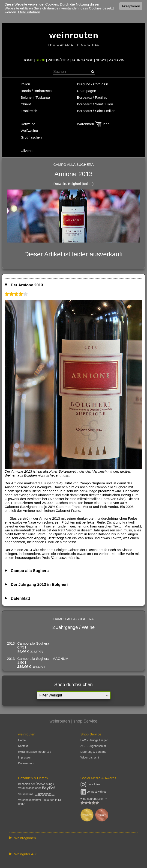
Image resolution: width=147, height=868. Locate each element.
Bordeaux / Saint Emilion (96, 111)
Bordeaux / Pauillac (92, 97)
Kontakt (23, 746)
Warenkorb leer (93, 124)
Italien (25, 84)
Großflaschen (31, 137)
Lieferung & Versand (93, 752)
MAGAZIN (116, 60)
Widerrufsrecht (90, 758)
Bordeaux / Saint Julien (95, 104)
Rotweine (28, 124)
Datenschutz (26, 763)
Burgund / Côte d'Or (93, 84)
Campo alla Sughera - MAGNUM (43, 659)
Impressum (25, 758)
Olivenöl (27, 151)
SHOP (40, 60)
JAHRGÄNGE (82, 60)
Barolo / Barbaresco (36, 91)
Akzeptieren (131, 6)
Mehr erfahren (29, 12)
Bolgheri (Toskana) (35, 97)
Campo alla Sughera (33, 643)
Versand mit (36, 794)
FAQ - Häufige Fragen (94, 740)
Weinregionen (25, 838)
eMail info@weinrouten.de (35, 752)
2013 (11, 643)
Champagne (87, 91)
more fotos (90, 784)
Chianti (26, 104)
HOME (28, 60)
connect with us (94, 792)
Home (22, 740)
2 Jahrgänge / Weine (74, 627)
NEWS (101, 60)
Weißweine (29, 131)
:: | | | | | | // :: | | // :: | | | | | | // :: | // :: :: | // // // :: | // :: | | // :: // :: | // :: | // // (73, 838)
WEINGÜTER (58, 60)
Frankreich (29, 111)
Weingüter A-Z (25, 854)
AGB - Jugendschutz (94, 746)
